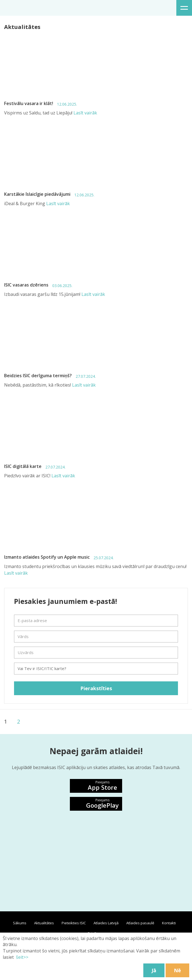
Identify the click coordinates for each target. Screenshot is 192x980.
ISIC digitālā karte (35, 466)
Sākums (20, 923)
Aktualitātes (44, 923)
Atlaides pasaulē (140, 923)
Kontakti (169, 923)
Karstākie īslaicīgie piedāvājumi (49, 194)
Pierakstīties (96, 688)
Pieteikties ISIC (74, 923)
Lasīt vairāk (85, 113)
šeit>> (22, 957)
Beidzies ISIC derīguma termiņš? (50, 376)
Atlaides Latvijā (106, 923)
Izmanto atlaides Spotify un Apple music (59, 557)
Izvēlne (184, 8)
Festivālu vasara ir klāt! (41, 104)
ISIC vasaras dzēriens (38, 285)
